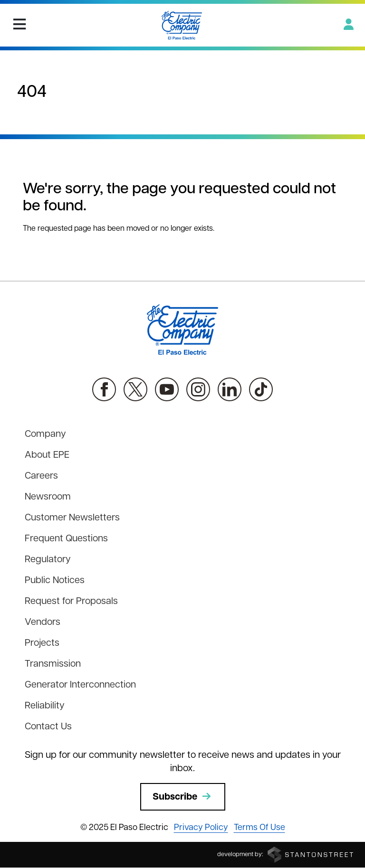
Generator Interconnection (80, 685)
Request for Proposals (71, 602)
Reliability (45, 706)
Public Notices (55, 581)
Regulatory (48, 560)
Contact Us (48, 727)
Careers (41, 476)
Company (45, 434)
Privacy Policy (201, 828)
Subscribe (183, 797)
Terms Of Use (259, 828)
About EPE (47, 455)
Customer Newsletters (72, 518)
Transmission (53, 664)
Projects (42, 643)
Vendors (43, 623)
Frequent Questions (66, 539)
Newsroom (48, 497)
